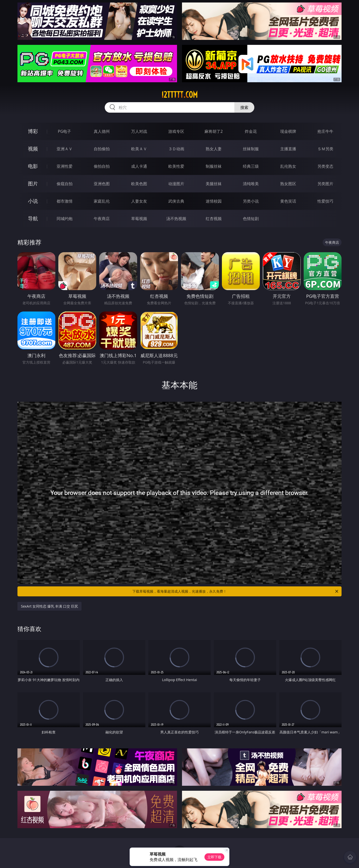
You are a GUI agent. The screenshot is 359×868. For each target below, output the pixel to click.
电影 (33, 166)
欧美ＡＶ (139, 149)
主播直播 (288, 149)
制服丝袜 (214, 166)
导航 (33, 218)
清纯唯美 (251, 184)
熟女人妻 (214, 149)
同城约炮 (65, 219)
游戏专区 (176, 131)
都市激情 (65, 201)
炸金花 (251, 131)
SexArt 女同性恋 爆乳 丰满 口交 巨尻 (49, 606)
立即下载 (214, 857)
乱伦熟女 (288, 166)
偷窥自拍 (65, 184)
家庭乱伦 (102, 201)
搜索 (244, 107)
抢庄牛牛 (325, 131)
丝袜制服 (251, 149)
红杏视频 (214, 219)
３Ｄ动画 (176, 149)
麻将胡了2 (214, 131)
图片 (33, 184)
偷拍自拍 (102, 166)
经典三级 (251, 166)
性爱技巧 (325, 201)
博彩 (33, 131)
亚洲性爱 (65, 166)
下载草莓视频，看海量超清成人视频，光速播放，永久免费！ (236, 591)
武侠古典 (176, 201)
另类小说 (251, 201)
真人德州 (102, 131)
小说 (33, 201)
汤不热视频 (176, 219)
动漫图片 (176, 184)
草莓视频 (139, 219)
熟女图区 (288, 184)
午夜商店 (102, 219)
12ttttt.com (179, 95)
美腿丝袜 (214, 184)
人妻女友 (139, 201)
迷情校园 (214, 201)
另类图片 (325, 184)
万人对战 (139, 131)
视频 (33, 149)
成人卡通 (139, 166)
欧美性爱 (176, 166)
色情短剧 (251, 219)
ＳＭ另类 (325, 149)
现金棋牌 (288, 131)
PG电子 (64, 131)
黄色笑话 (288, 201)
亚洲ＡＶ (65, 149)
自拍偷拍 (102, 149)
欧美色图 (139, 184)
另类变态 (325, 166)
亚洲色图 (102, 184)
